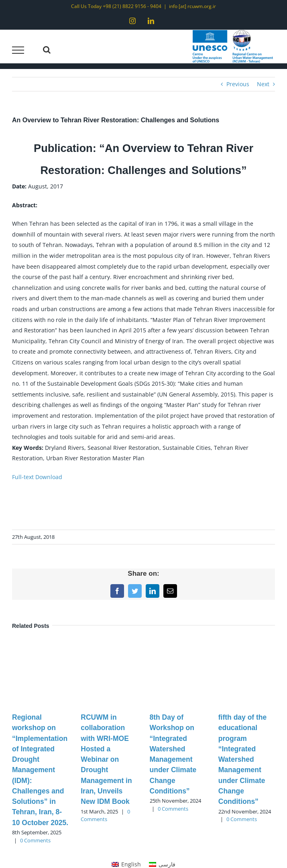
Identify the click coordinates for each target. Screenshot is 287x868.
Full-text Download (37, 477)
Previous (238, 84)
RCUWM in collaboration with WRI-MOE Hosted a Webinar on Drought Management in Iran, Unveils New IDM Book (106, 759)
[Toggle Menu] (18, 50)
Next (263, 84)
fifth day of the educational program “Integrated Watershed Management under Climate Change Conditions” (243, 759)
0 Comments (35, 840)
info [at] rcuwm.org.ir (192, 6)
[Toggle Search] (47, 50)
